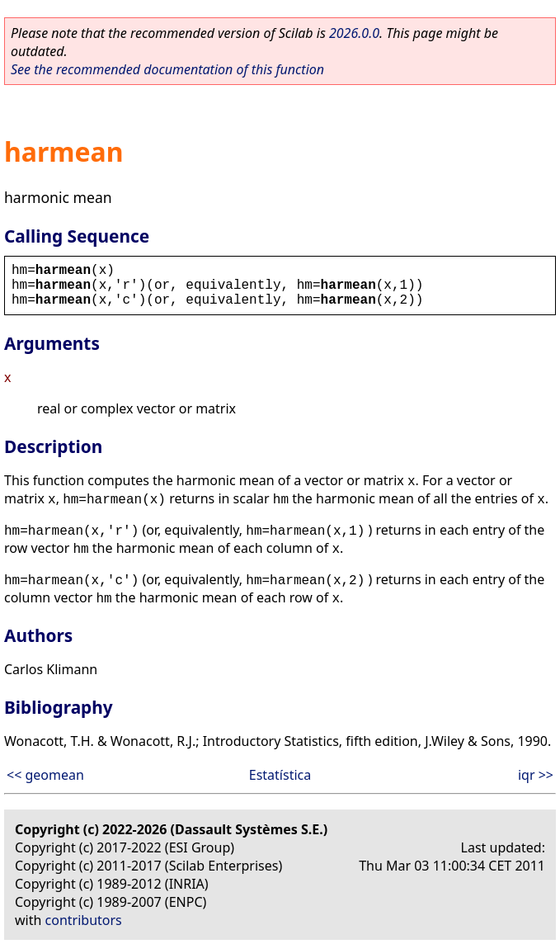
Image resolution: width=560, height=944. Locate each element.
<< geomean (45, 775)
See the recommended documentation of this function (167, 69)
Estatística (280, 775)
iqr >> (536, 775)
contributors (84, 920)
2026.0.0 (354, 33)
